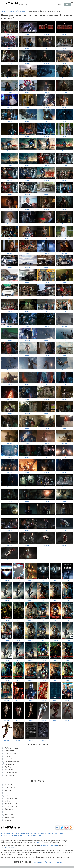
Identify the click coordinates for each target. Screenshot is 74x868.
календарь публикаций (11, 836)
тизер (7, 796)
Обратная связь (37, 862)
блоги (43, 833)
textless (8, 801)
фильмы (25, 833)
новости (16, 833)
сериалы (35, 833)
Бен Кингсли (9, 751)
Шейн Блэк (9, 770)
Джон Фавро (9, 764)
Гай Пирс (8, 767)
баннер (7, 812)
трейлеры (5, 833)
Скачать (10, 34)
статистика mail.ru (32, 836)
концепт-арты (10, 787)
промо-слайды (10, 793)
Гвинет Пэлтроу (11, 753)
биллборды (9, 809)
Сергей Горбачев (7, 847)
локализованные (11, 804)
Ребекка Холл (10, 759)
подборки (59, 833)
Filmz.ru (38, 843)
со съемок (9, 820)
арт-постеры (9, 817)
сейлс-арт (8, 785)
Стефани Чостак (11, 772)
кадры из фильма (11, 798)
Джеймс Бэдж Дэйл (12, 762)
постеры (8, 790)
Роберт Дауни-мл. (11, 748)
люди (50, 833)
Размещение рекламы (53, 862)
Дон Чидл (8, 756)
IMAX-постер (9, 815)
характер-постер (11, 806)
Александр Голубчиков (49, 846)
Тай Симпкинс (10, 775)
